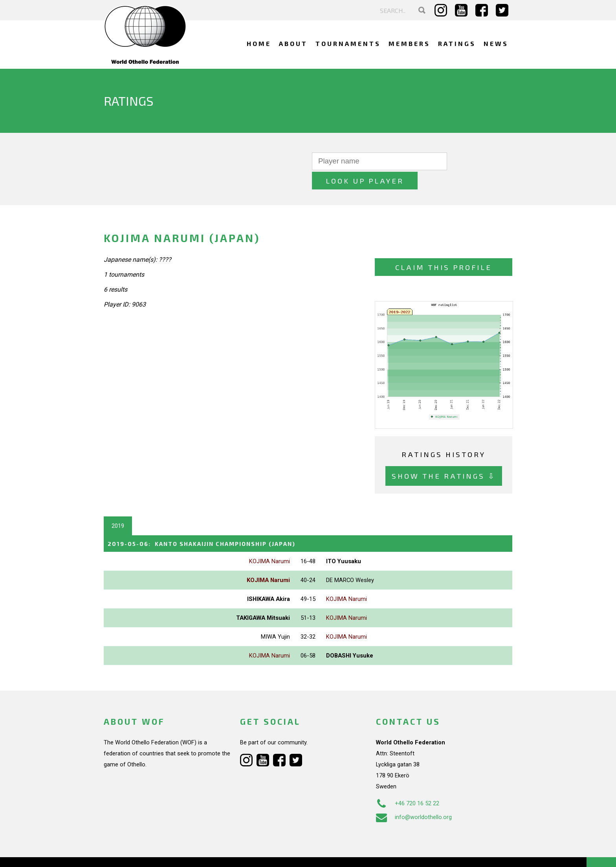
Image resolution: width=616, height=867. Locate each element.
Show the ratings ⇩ (444, 457)
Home (259, 43)
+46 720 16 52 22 (408, 784)
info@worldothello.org (414, 797)
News (496, 43)
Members (409, 43)
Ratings (457, 43)
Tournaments (348, 43)
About (293, 43)
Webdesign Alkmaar (138, 853)
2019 (118, 507)
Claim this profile (444, 248)
